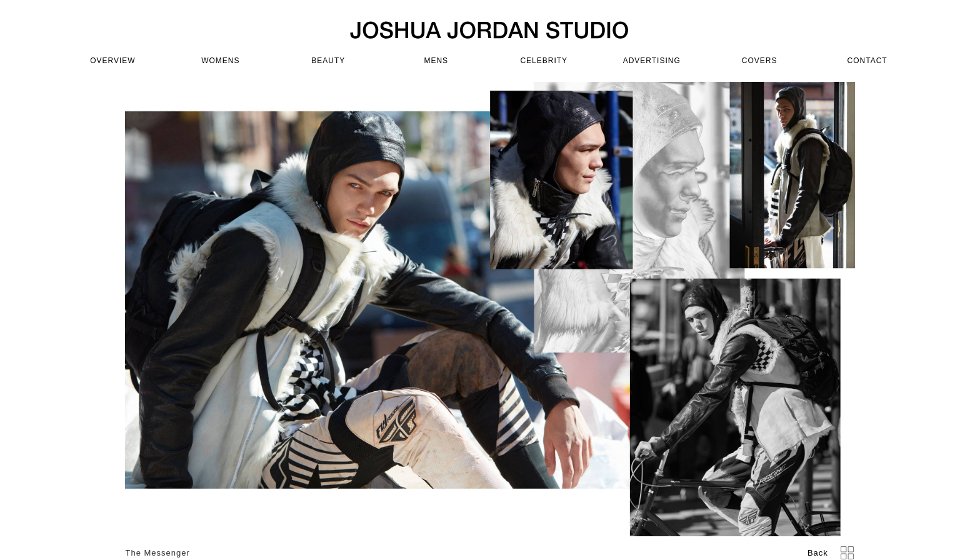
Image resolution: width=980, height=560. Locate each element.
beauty (328, 61)
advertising (652, 61)
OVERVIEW (112, 61)
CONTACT (867, 61)
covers (760, 61)
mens (436, 61)
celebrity (544, 61)
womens (220, 61)
